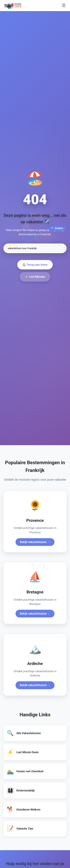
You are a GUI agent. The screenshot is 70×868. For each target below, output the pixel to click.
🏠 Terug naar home (35, 265)
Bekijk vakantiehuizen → (35, 542)
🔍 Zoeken (57, 228)
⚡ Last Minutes (35, 277)
